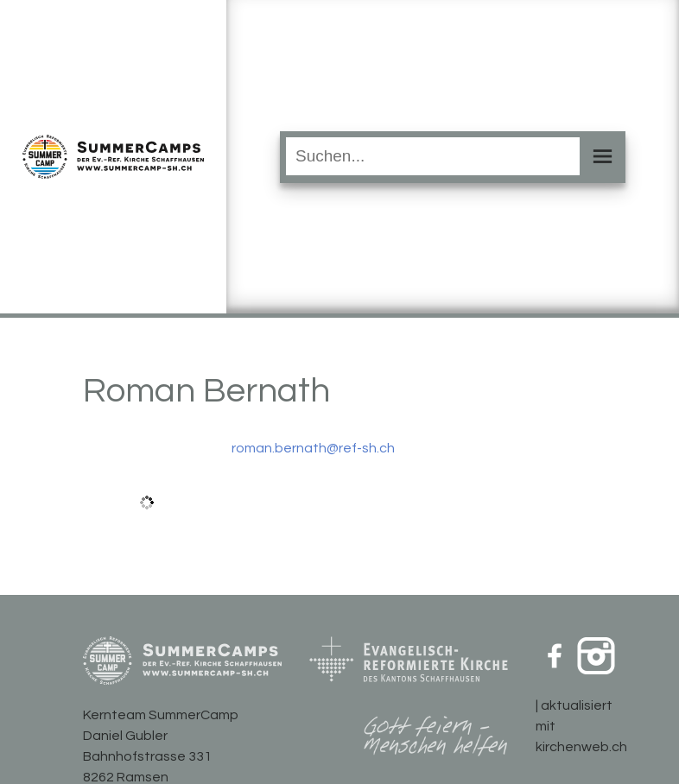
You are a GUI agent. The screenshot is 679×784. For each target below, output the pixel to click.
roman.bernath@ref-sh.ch (313, 448)
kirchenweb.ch (581, 747)
